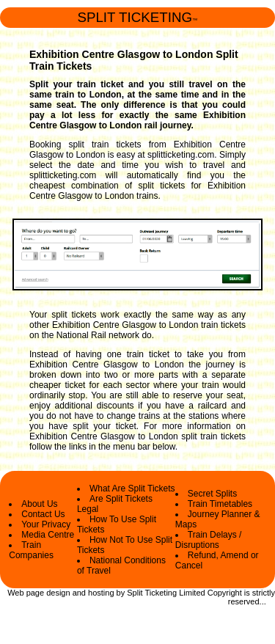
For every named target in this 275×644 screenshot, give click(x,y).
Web (15, 593)
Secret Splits (212, 494)
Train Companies (31, 550)
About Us (39, 504)
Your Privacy (46, 524)
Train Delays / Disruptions (209, 540)
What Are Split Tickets (132, 489)
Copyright (225, 593)
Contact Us (43, 514)
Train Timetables (220, 504)
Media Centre (48, 535)
